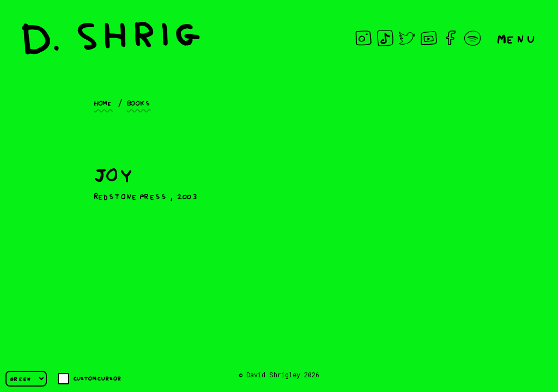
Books (139, 102)
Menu (517, 38)
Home (103, 102)
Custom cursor (90, 379)
